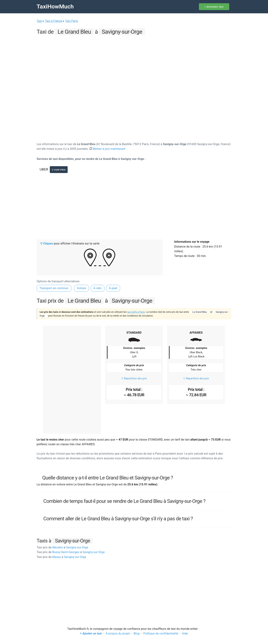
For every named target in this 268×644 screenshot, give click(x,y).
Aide (185, 633)
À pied (113, 288)
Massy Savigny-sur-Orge (61, 557)
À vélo (98, 288)
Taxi (39, 21)
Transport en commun (54, 288)
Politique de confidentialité (161, 633)
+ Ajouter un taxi (91, 633)
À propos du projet (118, 633)
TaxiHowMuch (55, 6)
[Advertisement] (134, 61)
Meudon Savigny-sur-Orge (62, 547)
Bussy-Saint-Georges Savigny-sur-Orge (71, 552)
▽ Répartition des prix (134, 379)
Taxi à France (54, 21)
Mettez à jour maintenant (107, 149)
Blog (137, 633)
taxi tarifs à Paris (136, 312)
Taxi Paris (72, 21)
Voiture (82, 288)
